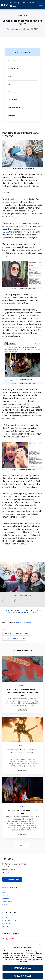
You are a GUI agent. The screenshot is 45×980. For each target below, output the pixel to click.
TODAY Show (14, 100)
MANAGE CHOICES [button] (23, 968)
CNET (11, 84)
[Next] (16, 604)
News (13, 6)
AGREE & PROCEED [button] (23, 976)
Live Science (14, 92)
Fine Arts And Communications (16, 637)
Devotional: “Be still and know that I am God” (22, 820)
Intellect (23, 16)
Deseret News (14, 61)
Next (22, 854)
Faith (22, 815)
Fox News (12, 115)
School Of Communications (14, 642)
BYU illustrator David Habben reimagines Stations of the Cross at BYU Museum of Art (22, 696)
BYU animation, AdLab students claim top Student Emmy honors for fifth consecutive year (23, 760)
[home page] (4, 5)
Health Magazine (15, 69)
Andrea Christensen (16, 29)
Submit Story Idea (15, 889)
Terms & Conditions (29, 615)
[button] (40, 944)
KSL (10, 76)
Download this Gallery (15, 613)
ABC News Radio (15, 107)
